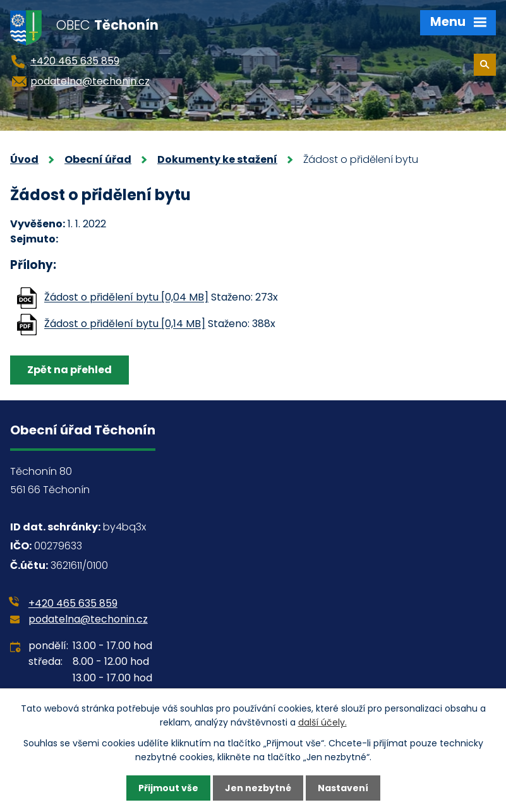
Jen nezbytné (258, 788)
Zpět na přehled (69, 370)
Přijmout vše (168, 788)
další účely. (322, 722)
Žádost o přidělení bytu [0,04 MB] (126, 298)
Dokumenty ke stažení (217, 159)
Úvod (24, 159)
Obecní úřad (98, 159)
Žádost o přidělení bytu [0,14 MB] (125, 324)
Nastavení (343, 788)
